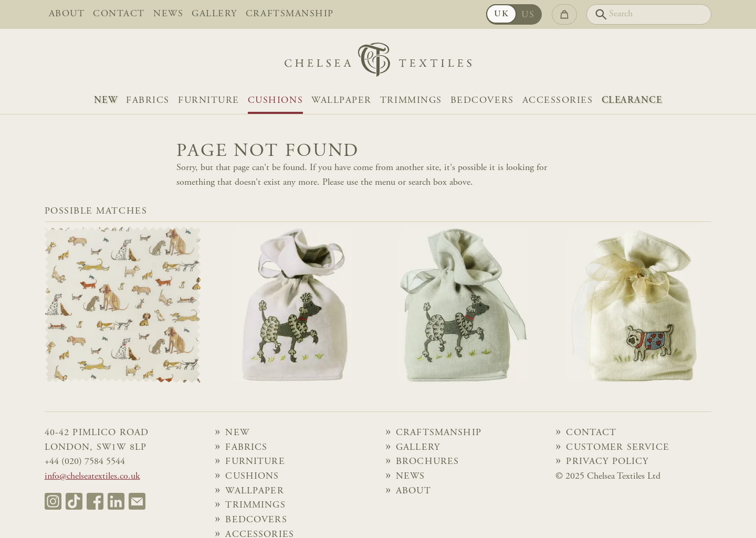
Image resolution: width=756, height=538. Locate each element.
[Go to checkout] (564, 14)
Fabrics (148, 101)
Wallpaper (342, 101)
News (168, 14)
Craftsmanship (290, 14)
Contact (119, 14)
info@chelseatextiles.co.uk (92, 477)
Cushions (275, 101)
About (67, 14)
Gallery (214, 14)
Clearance (632, 101)
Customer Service (617, 448)
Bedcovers (482, 101)
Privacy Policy (607, 462)
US (528, 15)
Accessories (558, 101)
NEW (106, 101)
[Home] (378, 62)
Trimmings (411, 101)
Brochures (427, 462)
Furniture (209, 101)
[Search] (649, 14)
